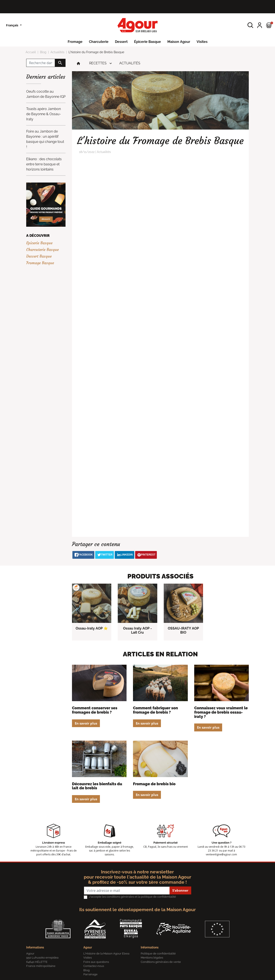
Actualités (130, 63)
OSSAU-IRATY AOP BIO (183, 630)
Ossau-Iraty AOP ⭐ (92, 628)
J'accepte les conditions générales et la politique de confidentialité (132, 897)
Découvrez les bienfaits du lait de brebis (97, 786)
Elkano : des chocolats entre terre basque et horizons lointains (44, 164)
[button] (250, 25)
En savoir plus (86, 723)
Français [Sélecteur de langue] (13, 25)
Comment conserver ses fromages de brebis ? (95, 710)
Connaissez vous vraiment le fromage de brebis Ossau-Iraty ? (221, 712)
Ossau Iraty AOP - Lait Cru (137, 630)
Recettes (98, 63)
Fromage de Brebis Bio (154, 784)
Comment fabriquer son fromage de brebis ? (155, 710)
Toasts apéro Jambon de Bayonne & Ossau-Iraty (44, 114)
